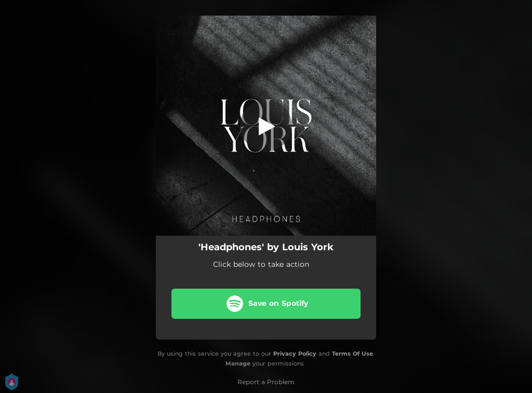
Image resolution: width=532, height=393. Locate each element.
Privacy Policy (295, 354)
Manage (238, 363)
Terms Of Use (353, 354)
